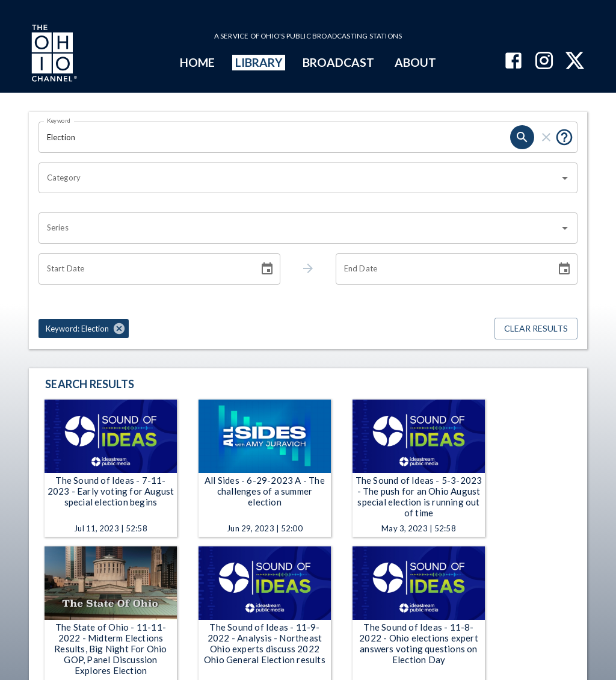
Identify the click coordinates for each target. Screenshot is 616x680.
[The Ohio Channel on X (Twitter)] (575, 62)
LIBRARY (259, 62)
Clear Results (536, 329)
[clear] (546, 137)
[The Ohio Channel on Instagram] (544, 62)
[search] (522, 137)
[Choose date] (267, 269)
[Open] (565, 178)
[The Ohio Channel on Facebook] (513, 62)
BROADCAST (339, 62)
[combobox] (299, 178)
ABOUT (415, 62)
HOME (197, 62)
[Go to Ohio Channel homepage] (53, 55)
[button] (84, 329)
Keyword (59, 120)
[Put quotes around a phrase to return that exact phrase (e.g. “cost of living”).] (564, 137)
